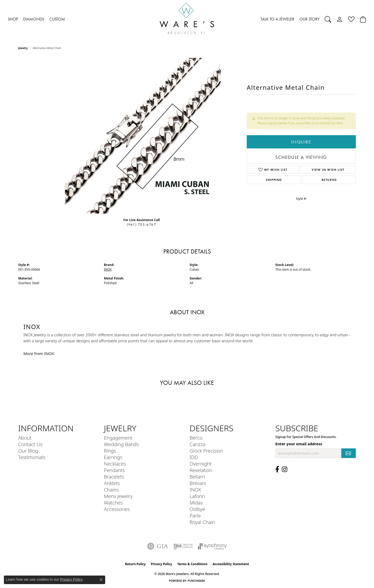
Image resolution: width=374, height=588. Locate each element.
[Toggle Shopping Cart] (363, 19)
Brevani (198, 483)
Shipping (274, 180)
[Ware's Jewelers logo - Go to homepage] (187, 19)
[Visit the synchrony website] (212, 546)
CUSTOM (57, 19)
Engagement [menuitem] (118, 438)
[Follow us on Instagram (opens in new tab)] (285, 469)
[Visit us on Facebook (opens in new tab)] (277, 469)
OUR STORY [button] (309, 19)
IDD (194, 457)
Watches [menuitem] (113, 502)
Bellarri (197, 477)
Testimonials (32, 457)
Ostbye (197, 509)
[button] (328, 19)
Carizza (198, 444)
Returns (329, 180)
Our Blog (28, 451)
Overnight (201, 464)
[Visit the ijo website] (183, 546)
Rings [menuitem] (110, 451)
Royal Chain (202, 522)
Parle (195, 515)
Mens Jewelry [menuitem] (118, 496)
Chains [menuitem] (111, 490)
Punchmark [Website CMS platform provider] (196, 581)
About (25, 438)
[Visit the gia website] (158, 546)
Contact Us (30, 444)
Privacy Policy (162, 564)
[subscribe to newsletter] (349, 453)
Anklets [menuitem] (112, 483)
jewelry (23, 48)
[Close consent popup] (101, 580)
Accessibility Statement (231, 564)
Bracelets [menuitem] (114, 477)
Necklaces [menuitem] (115, 464)
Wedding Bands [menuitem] (121, 444)
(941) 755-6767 (141, 225)
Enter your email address (299, 444)
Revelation (201, 470)
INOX (108, 269)
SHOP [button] (13, 19)
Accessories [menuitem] (117, 509)
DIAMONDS (34, 19)
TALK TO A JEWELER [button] (277, 19)
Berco (196, 438)
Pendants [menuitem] (114, 470)
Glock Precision (206, 451)
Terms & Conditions (192, 564)
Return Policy (135, 564)
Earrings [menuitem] (113, 457)
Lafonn (197, 496)
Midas (196, 502)
